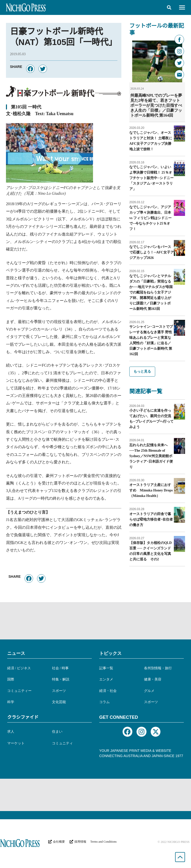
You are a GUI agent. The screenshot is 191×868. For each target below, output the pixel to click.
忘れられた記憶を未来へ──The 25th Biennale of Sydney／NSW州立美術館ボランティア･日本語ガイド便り (151, 456)
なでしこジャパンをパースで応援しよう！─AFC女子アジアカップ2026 (152, 252)
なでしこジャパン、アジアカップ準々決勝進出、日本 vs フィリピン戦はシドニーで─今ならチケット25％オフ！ (150, 218)
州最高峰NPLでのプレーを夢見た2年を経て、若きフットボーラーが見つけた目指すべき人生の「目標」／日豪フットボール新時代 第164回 (156, 105)
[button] (169, 7)
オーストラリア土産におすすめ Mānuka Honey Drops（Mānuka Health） (151, 490)
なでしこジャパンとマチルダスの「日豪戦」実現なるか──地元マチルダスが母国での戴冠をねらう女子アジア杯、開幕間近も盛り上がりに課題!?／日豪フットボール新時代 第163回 (151, 292)
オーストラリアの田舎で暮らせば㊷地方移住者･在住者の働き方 (151, 519)
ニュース (16, 653)
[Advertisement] (95, 621)
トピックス (110, 653)
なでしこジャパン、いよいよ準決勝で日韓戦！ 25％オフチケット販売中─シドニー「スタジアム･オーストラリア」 (151, 178)
